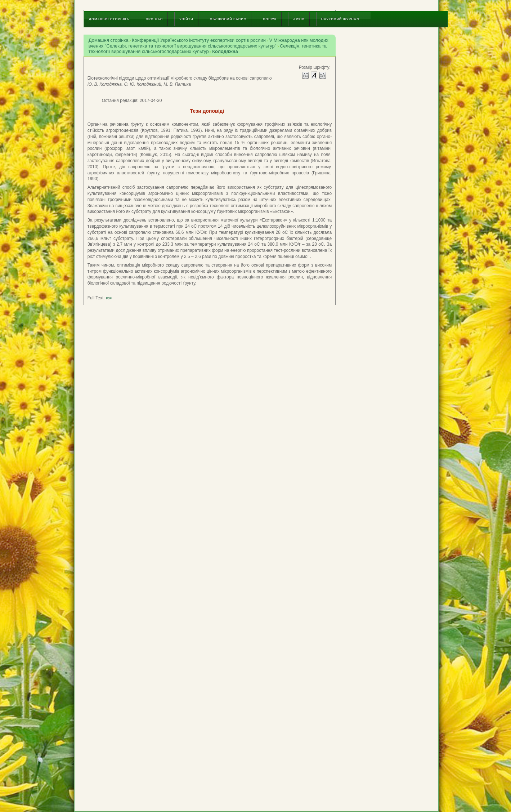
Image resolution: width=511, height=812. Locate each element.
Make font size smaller (305, 75)
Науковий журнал (340, 19)
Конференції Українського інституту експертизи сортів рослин (199, 40)
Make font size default (314, 75)
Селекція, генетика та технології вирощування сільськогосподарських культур (208, 49)
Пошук (270, 19)
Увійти (186, 19)
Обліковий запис (228, 19)
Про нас (154, 19)
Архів (299, 19)
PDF (109, 298)
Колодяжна (225, 51)
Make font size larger (323, 75)
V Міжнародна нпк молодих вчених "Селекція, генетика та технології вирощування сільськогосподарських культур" (209, 43)
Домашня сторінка (109, 19)
